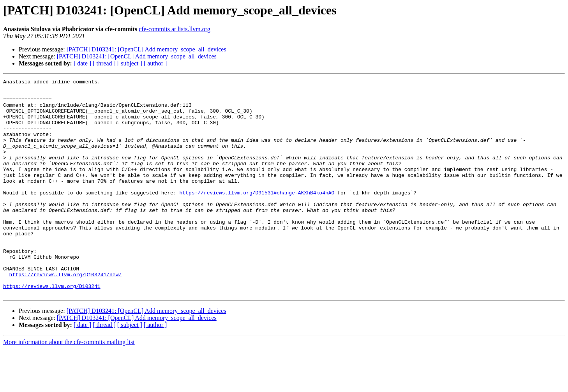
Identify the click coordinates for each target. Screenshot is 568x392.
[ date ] (82, 63)
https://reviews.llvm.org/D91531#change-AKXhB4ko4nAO (257, 216)
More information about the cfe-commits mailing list (69, 385)
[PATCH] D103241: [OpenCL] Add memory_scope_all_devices (146, 49)
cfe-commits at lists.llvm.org (175, 29)
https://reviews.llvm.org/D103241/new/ (66, 314)
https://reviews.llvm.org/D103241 (52, 328)
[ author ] (155, 63)
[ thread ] (104, 63)
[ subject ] (130, 63)
